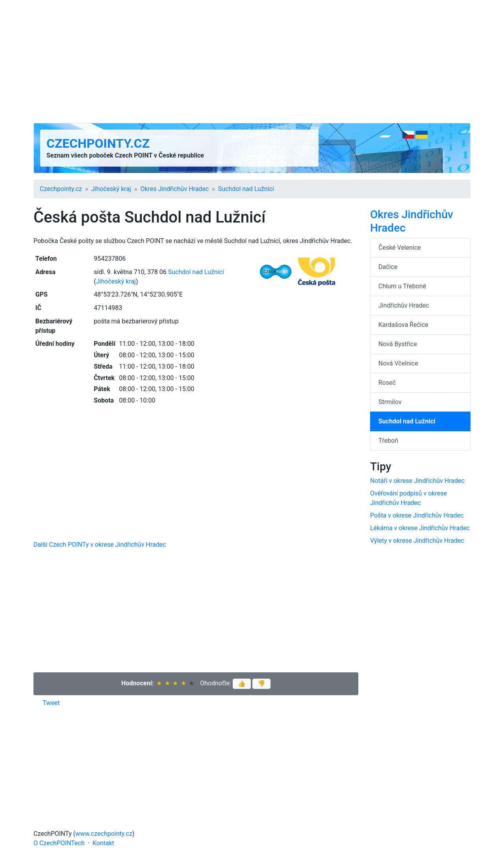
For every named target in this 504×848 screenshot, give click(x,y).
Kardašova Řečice (403, 325)
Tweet (51, 703)
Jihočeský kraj (111, 189)
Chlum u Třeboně (402, 286)
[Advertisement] (252, 61)
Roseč (387, 383)
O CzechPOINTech (59, 843)
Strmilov (390, 402)
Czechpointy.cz (98, 143)
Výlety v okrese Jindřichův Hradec (417, 541)
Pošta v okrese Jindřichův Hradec (417, 515)
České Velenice (400, 248)
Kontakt (103, 843)
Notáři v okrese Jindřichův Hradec (417, 481)
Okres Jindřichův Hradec (174, 189)
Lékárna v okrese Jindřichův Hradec (420, 528)
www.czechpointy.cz (104, 834)
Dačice (388, 267)
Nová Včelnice (398, 363)
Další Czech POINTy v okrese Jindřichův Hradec (100, 545)
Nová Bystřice (398, 344)
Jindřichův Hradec (404, 305)
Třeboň (388, 441)
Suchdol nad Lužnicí (246, 189)
